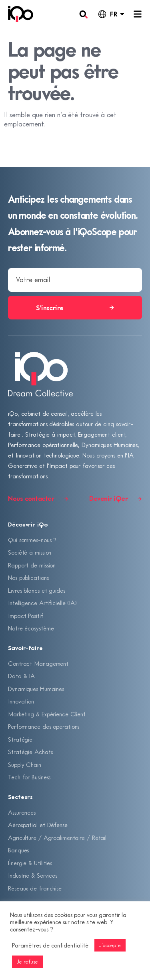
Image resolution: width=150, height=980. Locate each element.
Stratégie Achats (30, 752)
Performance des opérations (44, 726)
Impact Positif (26, 616)
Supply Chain (25, 764)
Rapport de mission (32, 565)
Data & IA (21, 676)
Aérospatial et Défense (38, 825)
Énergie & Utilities (30, 863)
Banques (18, 850)
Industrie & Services (33, 875)
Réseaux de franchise (35, 888)
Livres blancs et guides (37, 590)
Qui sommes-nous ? (32, 540)
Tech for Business (29, 777)
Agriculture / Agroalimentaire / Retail (57, 838)
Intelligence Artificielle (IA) (42, 603)
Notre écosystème (31, 628)
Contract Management (38, 663)
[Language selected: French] (111, 14)
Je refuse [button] (27, 962)
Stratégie (20, 739)
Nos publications (28, 577)
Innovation (21, 701)
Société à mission (30, 552)
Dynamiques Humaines (36, 689)
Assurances (22, 812)
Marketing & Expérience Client (47, 714)
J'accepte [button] (110, 945)
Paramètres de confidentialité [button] (50, 945)
